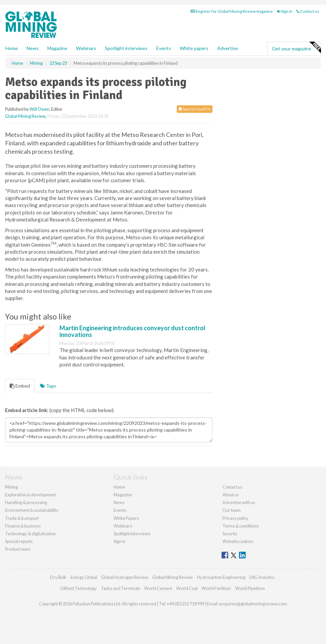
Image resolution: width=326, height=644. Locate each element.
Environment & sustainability (32, 510)
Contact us (308, 11)
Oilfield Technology (78, 588)
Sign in (285, 11)
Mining (11, 487)
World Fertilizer (216, 588)
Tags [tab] (48, 386)
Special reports (19, 541)
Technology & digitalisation (30, 534)
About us (231, 495)
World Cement (158, 588)
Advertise (228, 48)
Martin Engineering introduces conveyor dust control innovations (132, 331)
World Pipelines (250, 588)
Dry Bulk (58, 577)
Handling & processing (26, 502)
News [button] (33, 48)
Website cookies (238, 541)
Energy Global (84, 577)
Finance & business (23, 526)
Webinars (86, 48)
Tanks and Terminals (120, 588)
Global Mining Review (25, 116)
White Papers (126, 518)
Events (164, 48)
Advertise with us (239, 502)
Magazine (57, 48)
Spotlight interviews (126, 48)
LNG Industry (262, 577)
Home (12, 48)
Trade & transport (22, 518)
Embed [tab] (20, 386)
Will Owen (39, 109)
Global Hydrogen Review (125, 577)
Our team (232, 510)
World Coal (187, 588)
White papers (194, 48)
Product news (18, 549)
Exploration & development (30, 495)
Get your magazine (296, 48)
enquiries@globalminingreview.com (253, 604)
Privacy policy (235, 518)
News (119, 502)
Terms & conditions (241, 526)
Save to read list (195, 109)
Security (230, 534)
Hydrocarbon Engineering (221, 577)
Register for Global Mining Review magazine (232, 11)
